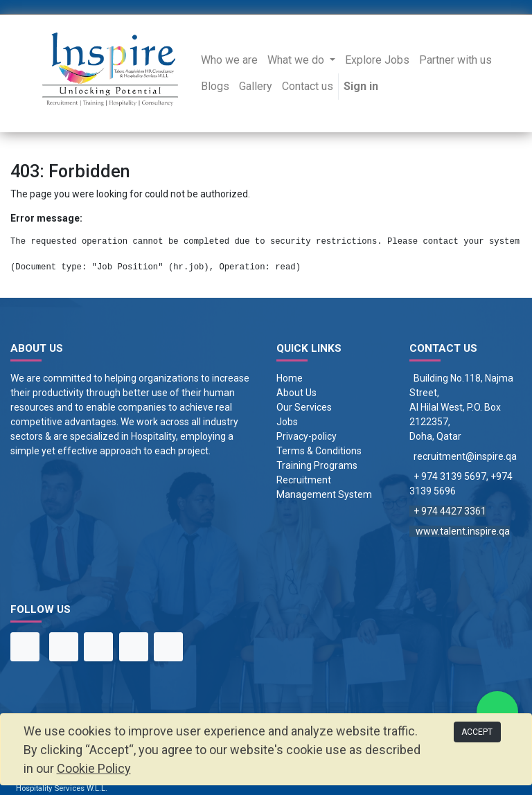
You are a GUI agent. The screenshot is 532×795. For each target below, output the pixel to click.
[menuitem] (229, 60)
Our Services (304, 407)
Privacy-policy (307, 436)
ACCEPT (477, 732)
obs (290, 422)
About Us (296, 393)
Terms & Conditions (319, 451)
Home (290, 378)
